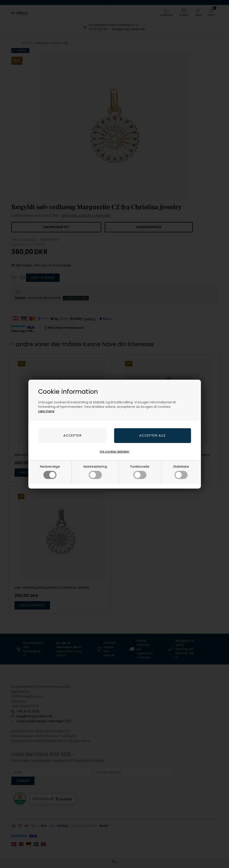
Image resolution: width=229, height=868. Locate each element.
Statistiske (181, 472)
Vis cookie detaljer (114, 451)
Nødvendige (50, 472)
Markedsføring (95, 472)
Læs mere (46, 411)
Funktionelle (140, 472)
